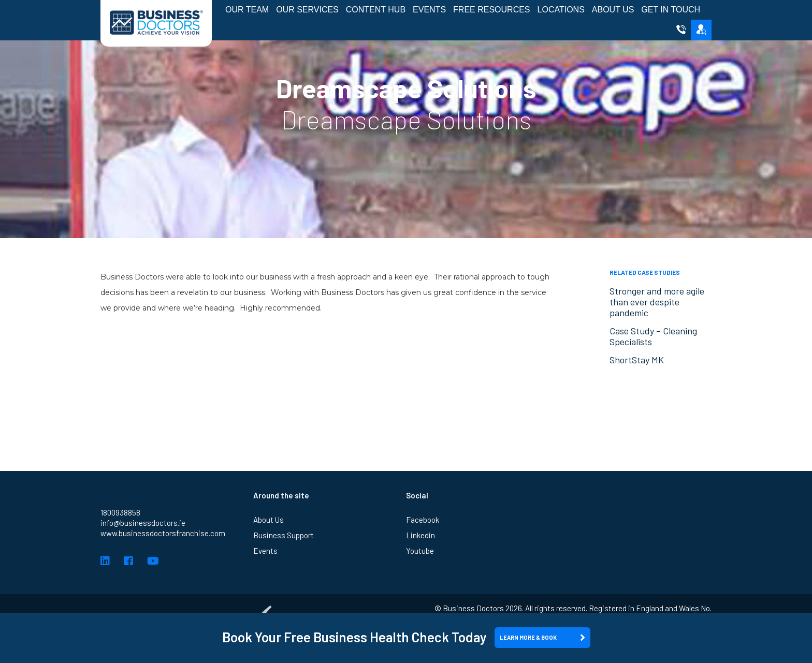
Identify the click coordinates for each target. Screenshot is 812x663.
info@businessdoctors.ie (143, 523)
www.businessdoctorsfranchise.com (163, 533)
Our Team (247, 10)
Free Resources (491, 10)
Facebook (423, 520)
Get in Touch (671, 10)
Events (429, 10)
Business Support (284, 535)
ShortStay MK (637, 360)
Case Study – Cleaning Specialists (653, 336)
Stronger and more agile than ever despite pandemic (657, 302)
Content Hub (376, 10)
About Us (613, 10)
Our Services (307, 10)
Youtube (420, 551)
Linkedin (421, 535)
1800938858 (120, 512)
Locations (561, 10)
